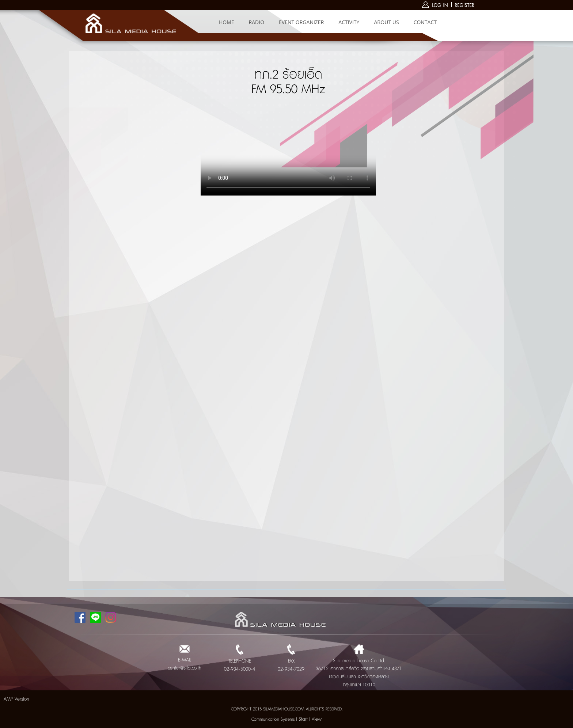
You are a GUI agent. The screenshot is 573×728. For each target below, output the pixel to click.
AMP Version (16, 699)
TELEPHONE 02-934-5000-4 (240, 661)
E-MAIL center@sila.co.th (185, 660)
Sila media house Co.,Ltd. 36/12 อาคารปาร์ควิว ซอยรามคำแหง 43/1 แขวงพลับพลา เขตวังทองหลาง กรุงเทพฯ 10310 (359, 669)
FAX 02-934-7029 (291, 661)
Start (303, 719)
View (317, 719)
